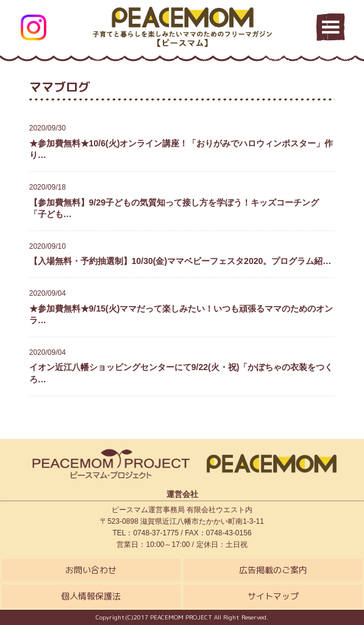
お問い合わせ (91, 570)
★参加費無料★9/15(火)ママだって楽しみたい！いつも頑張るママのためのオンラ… (182, 306)
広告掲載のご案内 (273, 570)
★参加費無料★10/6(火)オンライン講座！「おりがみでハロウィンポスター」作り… (182, 141)
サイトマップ (273, 596)
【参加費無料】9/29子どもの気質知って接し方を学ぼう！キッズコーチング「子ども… (182, 200)
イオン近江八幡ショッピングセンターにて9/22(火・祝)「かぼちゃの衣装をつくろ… (182, 366)
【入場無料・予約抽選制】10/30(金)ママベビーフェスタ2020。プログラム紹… (182, 254)
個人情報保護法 (91, 596)
